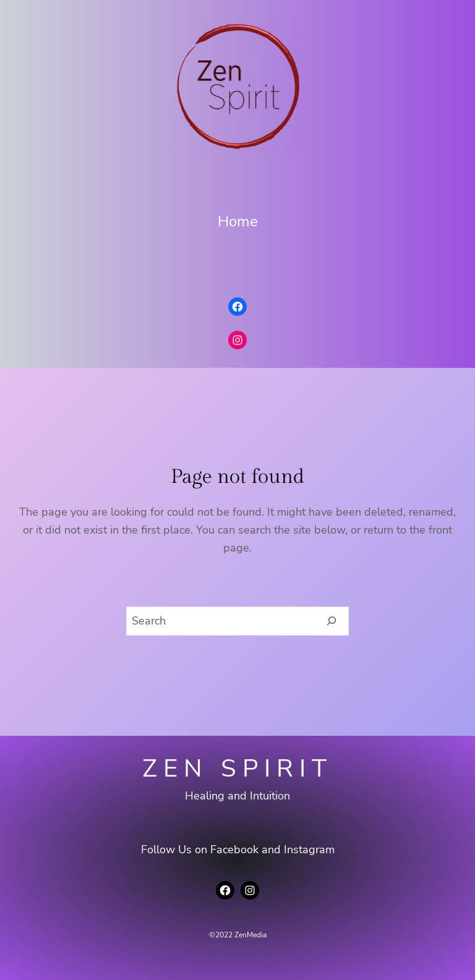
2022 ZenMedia (241, 935)
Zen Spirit (237, 769)
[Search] (332, 621)
